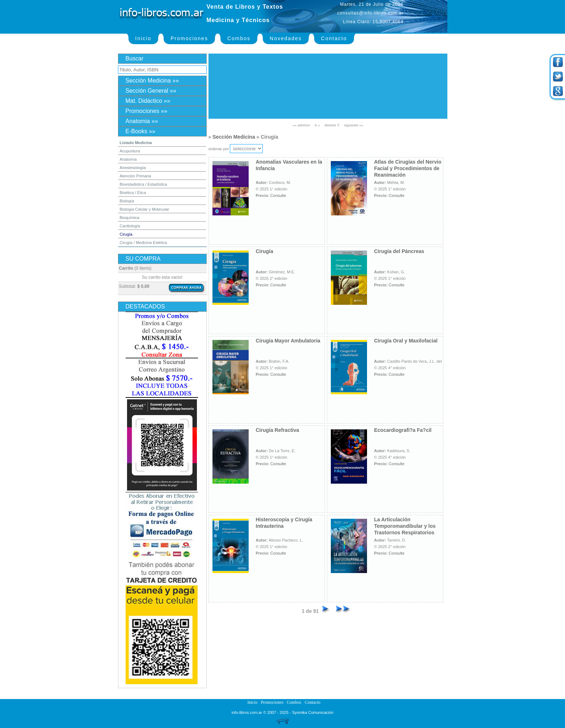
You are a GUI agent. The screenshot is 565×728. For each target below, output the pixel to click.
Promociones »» (147, 111)
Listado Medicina (136, 143)
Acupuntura (130, 151)
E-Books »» (141, 131)
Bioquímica (130, 218)
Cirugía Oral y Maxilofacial (406, 341)
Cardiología (130, 226)
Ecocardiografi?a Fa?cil (403, 430)
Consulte (278, 195)
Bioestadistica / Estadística (144, 184)
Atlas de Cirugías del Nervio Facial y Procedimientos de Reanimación (408, 168)
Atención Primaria (136, 176)
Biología (127, 201)
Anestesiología (133, 168)
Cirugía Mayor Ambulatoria (288, 341)
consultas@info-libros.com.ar (370, 13)
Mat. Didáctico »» (148, 101)
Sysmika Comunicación (313, 712)
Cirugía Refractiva (278, 430)
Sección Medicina (234, 137)
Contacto (334, 38)
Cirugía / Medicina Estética (144, 243)
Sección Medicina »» (152, 81)
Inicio (144, 38)
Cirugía (126, 234)
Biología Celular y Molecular (145, 209)
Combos (239, 38)
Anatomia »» (142, 121)
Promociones (189, 38)
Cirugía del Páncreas (399, 251)
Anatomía (128, 159)
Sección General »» (151, 91)
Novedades (286, 38)
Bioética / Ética (133, 193)
